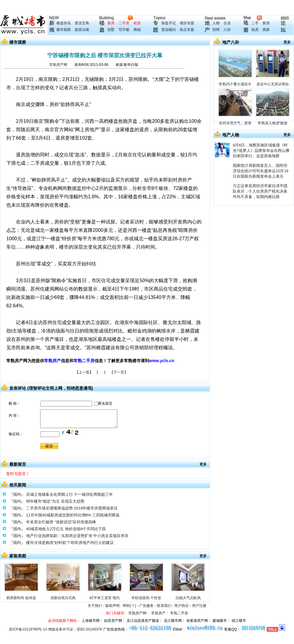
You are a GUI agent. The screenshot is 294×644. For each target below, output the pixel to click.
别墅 (111, 30)
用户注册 (199, 606)
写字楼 (124, 30)
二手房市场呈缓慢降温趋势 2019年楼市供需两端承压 (72, 508)
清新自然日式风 (63, 598)
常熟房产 (52, 361)
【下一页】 (119, 372)
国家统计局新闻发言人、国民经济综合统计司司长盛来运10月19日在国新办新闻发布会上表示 (261, 171)
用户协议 (181, 606)
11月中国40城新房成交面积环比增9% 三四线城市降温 (73, 515)
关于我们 (95, 606)
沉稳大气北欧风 (188, 598)
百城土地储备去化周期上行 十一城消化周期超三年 (70, 494)
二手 (255, 23)
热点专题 (187, 30)
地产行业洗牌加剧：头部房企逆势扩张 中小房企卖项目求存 (77, 536)
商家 (266, 30)
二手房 (124, 23)
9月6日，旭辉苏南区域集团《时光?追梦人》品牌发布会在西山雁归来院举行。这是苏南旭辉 (261, 151)
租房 (137, 23)
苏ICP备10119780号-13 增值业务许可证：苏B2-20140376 (55, 629)
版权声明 (112, 606)
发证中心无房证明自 (273, 84)
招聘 (216, 30)
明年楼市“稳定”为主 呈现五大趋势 (55, 501)
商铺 (137, 30)
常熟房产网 (58, 65)
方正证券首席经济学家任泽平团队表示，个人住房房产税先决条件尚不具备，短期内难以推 (260, 191)
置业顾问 (169, 30)
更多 (203, 464)
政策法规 (82, 30)
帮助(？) (129, 606)
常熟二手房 (84, 361)
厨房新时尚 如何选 (21, 598)
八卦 (227, 30)
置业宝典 (82, 23)
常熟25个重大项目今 (235, 84)
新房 (111, 23)
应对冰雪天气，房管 (235, 123)
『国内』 (17, 494)
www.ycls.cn (162, 361)
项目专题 (187, 23)
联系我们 (164, 606)
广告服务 (146, 606)
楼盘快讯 (64, 23)
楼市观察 (64, 30)
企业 (227, 23)
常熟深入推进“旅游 (273, 123)
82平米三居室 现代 (105, 598)
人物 (216, 23)
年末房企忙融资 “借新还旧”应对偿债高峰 (61, 522)
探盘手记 (169, 23)
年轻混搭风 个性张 (146, 598)
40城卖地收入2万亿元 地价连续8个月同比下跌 (66, 529)
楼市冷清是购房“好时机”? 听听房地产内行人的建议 (70, 543)
